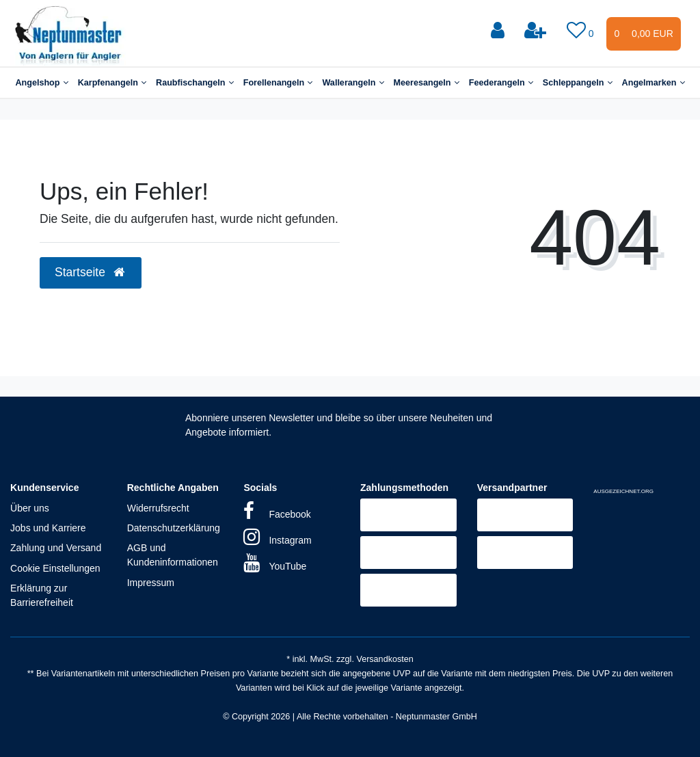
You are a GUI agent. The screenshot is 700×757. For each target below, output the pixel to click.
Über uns (30, 508)
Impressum (151, 583)
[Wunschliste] (582, 31)
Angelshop (41, 83)
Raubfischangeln (195, 83)
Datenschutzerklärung (174, 528)
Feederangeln (501, 83)
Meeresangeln (427, 83)
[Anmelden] (499, 31)
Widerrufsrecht (158, 508)
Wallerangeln (353, 83)
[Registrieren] (537, 31)
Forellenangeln (278, 83)
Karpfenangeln (112, 83)
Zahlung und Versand (56, 548)
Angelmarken (654, 83)
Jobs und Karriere (48, 528)
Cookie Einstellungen (55, 568)
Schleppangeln (578, 83)
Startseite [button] (91, 272)
